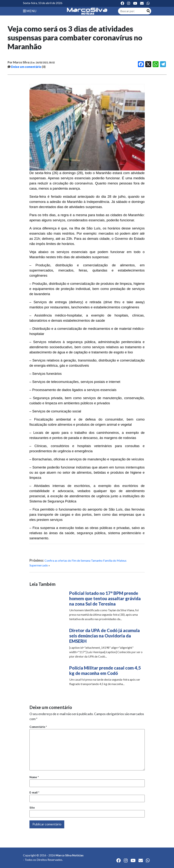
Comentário (38, 727)
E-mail (34, 792)
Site (32, 808)
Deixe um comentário (26, 67)
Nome (34, 777)
